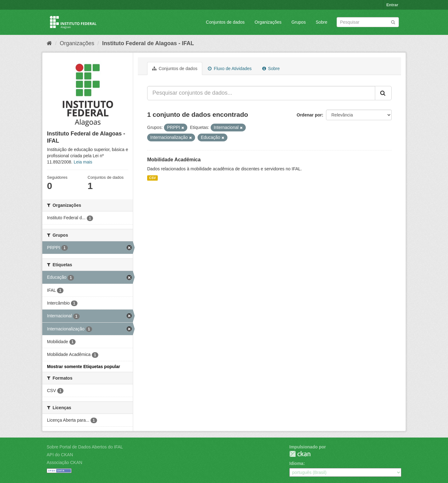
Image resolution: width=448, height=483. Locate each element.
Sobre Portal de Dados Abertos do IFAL (85, 447)
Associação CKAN (64, 462)
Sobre (322, 22)
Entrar (392, 5)
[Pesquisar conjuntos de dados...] (261, 93)
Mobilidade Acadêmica (174, 160)
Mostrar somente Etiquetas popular (84, 367)
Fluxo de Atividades (230, 69)
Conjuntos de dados (225, 22)
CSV (152, 178)
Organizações (268, 22)
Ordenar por (309, 115)
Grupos (299, 22)
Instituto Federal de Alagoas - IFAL (148, 43)
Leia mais (83, 162)
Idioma (296, 463)
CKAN (300, 454)
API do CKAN (60, 455)
